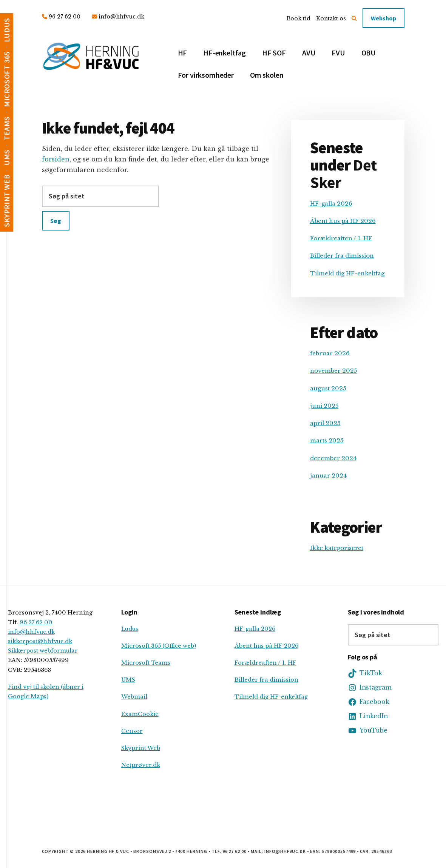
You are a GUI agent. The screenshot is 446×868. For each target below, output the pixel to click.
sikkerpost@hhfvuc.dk (40, 641)
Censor (132, 731)
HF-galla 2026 (331, 204)
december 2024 (333, 458)
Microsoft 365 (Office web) (159, 646)
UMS (128, 680)
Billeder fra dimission (342, 256)
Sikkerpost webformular (43, 651)
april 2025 (325, 423)
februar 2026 (330, 353)
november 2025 (334, 371)
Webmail (134, 697)
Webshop (383, 18)
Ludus (130, 629)
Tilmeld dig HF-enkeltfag (347, 273)
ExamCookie (140, 714)
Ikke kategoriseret (337, 548)
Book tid (299, 18)
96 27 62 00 (65, 17)
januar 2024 (328, 475)
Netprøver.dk (141, 765)
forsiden (56, 159)
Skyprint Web (141, 748)
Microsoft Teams (146, 663)
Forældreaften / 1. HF (341, 238)
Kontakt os (331, 18)
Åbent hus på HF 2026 (343, 221)
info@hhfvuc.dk (121, 17)
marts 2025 (327, 440)
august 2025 (328, 388)
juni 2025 (324, 406)
